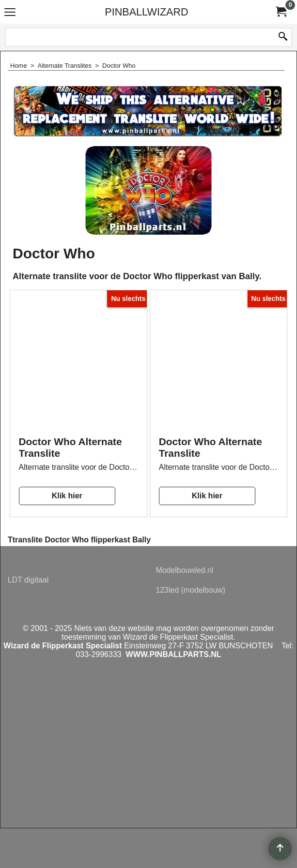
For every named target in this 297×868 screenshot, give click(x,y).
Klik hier (67, 496)
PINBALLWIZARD (146, 12)
